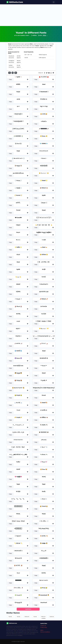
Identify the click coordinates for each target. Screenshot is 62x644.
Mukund (27, 617)
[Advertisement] (31, 15)
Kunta (19, 617)
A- (10, 73)
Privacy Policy (44, 627)
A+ (16, 73)
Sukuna (52, 617)
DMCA (42, 630)
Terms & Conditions (45, 632)
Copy (10, 79)
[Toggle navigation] (54, 2)
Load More (28, 609)
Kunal (10, 617)
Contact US (43, 626)
